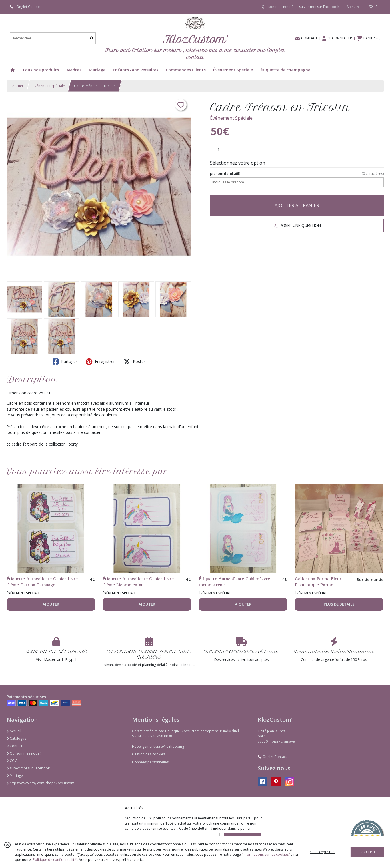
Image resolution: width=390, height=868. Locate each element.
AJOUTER (51, 604)
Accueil (18, 86)
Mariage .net (18, 776)
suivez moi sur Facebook (28, 768)
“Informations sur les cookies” (266, 854)
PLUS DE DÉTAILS (339, 604)
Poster (134, 362)
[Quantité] (221, 149)
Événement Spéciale (49, 86)
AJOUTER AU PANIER (297, 205)
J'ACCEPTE (368, 852)
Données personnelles (150, 762)
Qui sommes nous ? (24, 753)
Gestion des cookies (148, 754)
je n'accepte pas (322, 852)
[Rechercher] (92, 38)
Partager (65, 362)
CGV (12, 761)
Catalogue (16, 738)
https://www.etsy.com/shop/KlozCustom (40, 783)
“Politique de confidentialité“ (55, 860)
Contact (14, 746)
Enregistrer (100, 362)
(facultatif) (297, 174)
